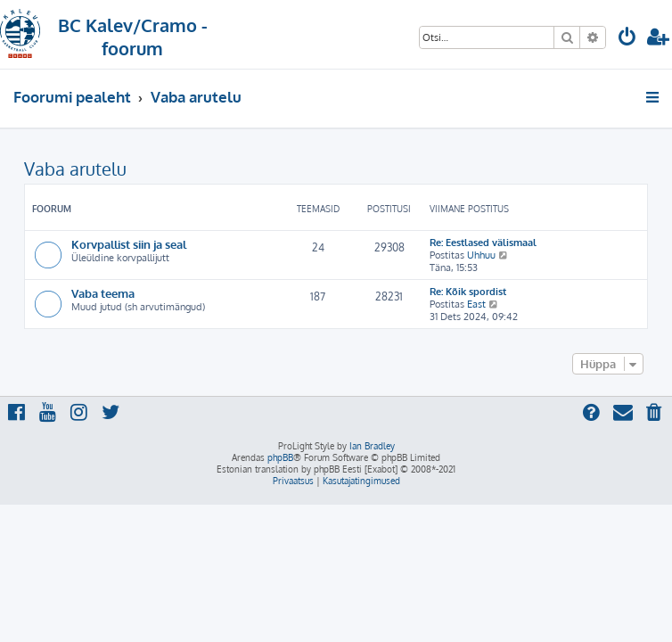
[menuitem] (627, 39)
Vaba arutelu (75, 169)
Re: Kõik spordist (468, 292)
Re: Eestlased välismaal (483, 243)
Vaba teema (103, 293)
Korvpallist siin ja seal (129, 244)
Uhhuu (481, 255)
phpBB (280, 457)
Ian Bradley (372, 446)
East (476, 304)
